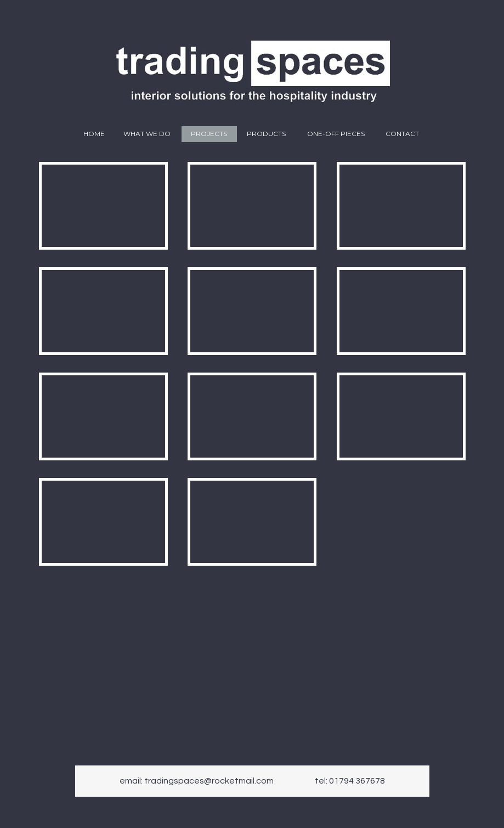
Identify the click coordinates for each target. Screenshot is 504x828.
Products (266, 134)
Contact (402, 134)
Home (94, 134)
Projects (209, 134)
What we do (147, 134)
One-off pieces (336, 134)
